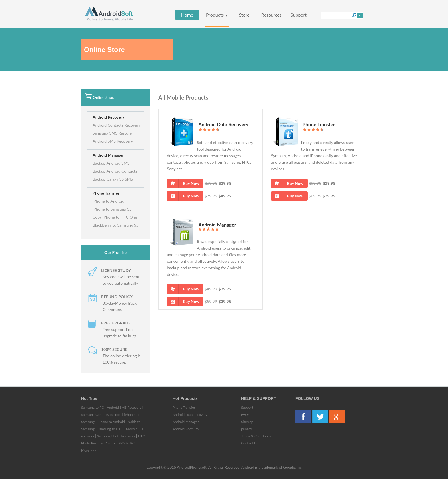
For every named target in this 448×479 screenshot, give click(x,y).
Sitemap (247, 422)
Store (244, 15)
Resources (271, 15)
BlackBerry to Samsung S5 (116, 225)
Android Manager (108, 155)
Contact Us (249, 443)
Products (217, 15)
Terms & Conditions (256, 436)
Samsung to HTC (110, 429)
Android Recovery (108, 117)
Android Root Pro (186, 429)
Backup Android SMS (111, 163)
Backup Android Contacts (115, 171)
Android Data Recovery (223, 124)
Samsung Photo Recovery (117, 436)
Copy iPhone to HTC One (115, 217)
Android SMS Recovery (113, 141)
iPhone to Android (108, 201)
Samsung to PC (93, 407)
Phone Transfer (106, 193)
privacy (247, 429)
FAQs (245, 415)
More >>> (89, 450)
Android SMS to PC (120, 443)
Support (299, 15)
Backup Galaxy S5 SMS (113, 179)
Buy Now (183, 183)
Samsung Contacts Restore (102, 415)
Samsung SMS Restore (112, 133)
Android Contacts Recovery (117, 125)
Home (187, 15)
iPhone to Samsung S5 (112, 209)
